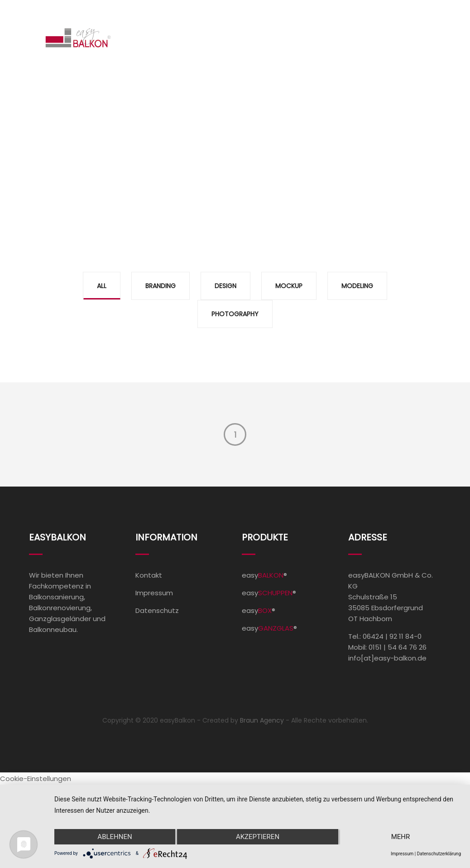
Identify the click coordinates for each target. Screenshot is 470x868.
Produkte (201, 38)
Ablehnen (115, 837)
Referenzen (272, 38)
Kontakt (413, 38)
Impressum (154, 593)
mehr (401, 837)
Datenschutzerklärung (439, 854)
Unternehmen (340, 38)
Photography (235, 314)
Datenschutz (157, 610)
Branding (161, 286)
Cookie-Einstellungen (36, 779)
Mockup (289, 286)
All (102, 286)
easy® (264, 575)
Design (225, 286)
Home (147, 38)
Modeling (357, 286)
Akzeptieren (258, 837)
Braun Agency (262, 720)
